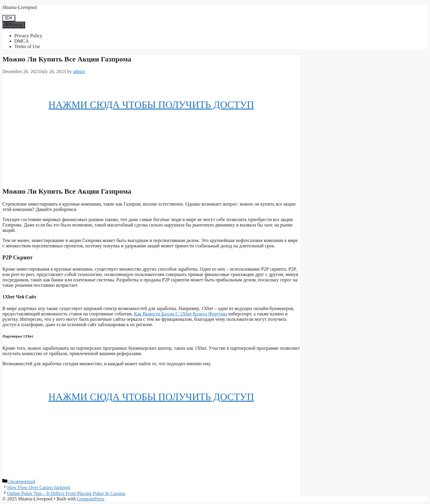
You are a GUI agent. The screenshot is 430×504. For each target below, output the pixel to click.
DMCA (21, 41)
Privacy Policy (28, 36)
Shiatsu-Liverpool (20, 7)
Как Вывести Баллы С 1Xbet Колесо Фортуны (180, 314)
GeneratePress (91, 499)
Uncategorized (21, 481)
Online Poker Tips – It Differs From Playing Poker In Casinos (66, 493)
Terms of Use (27, 46)
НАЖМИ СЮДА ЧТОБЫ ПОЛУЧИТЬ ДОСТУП (151, 105)
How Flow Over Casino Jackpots (39, 487)
